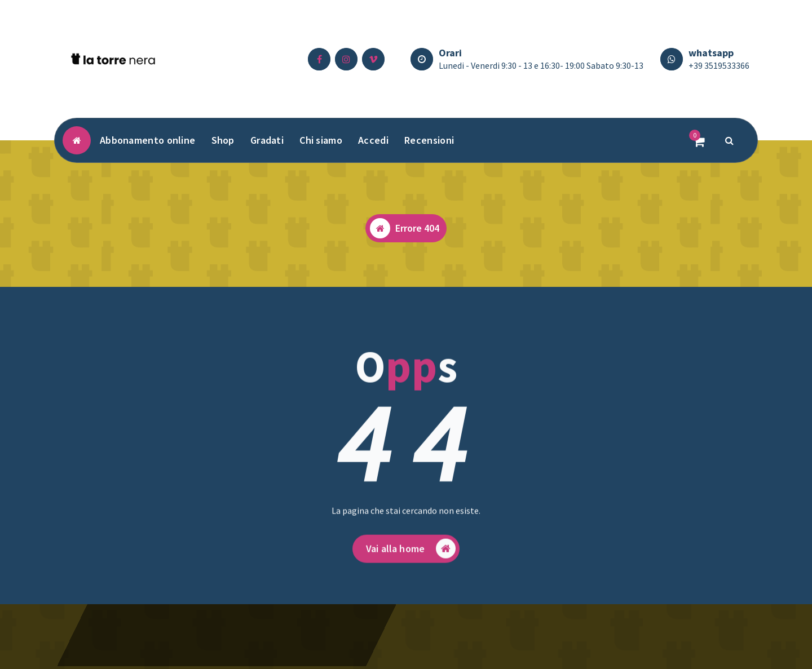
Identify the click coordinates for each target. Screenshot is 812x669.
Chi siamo (321, 140)
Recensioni (429, 140)
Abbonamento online (147, 140)
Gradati (267, 140)
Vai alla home (411, 562)
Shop (223, 140)
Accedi (373, 140)
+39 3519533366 (719, 65)
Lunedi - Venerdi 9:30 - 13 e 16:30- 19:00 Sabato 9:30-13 (541, 65)
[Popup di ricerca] (730, 140)
